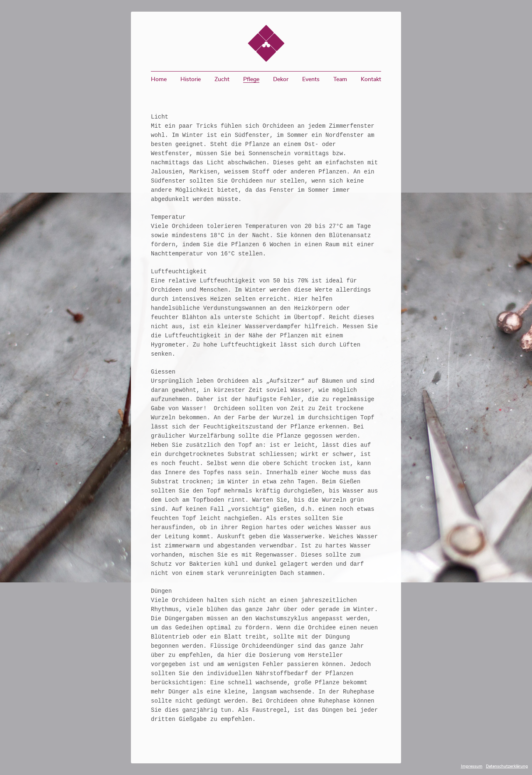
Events (311, 79)
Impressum (472, 766)
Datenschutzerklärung (507, 766)
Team (340, 79)
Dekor (281, 79)
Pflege (251, 79)
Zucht (222, 79)
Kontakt (371, 79)
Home (159, 79)
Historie (191, 79)
